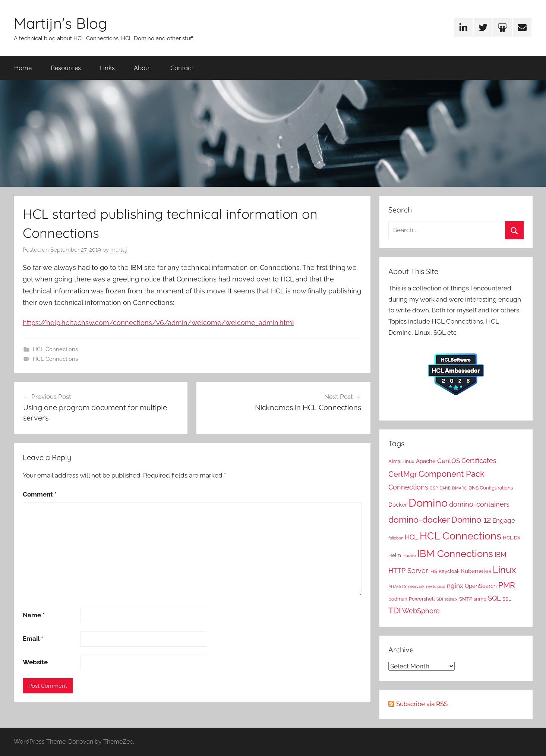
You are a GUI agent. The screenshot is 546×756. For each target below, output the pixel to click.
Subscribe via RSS (422, 704)
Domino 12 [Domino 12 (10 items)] (471, 520)
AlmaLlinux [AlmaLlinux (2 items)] (401, 461)
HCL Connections (55, 349)
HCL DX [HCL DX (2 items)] (512, 538)
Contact (182, 68)
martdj (119, 250)
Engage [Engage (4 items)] (504, 520)
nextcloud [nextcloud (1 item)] (436, 586)
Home (23, 68)
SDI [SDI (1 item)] (440, 599)
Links (107, 68)
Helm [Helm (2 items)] (395, 555)
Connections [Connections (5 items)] (408, 487)
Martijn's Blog (61, 23)
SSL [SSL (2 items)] (507, 599)
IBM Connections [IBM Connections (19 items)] (455, 553)
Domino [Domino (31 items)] (428, 503)
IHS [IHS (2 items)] (433, 571)
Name (34, 615)
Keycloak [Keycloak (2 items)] (449, 571)
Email (33, 639)
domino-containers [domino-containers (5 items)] (479, 504)
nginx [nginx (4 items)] (455, 586)
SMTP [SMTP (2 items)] (466, 599)
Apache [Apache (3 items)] (426, 461)
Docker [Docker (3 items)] (398, 505)
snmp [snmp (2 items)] (480, 599)
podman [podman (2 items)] (398, 599)
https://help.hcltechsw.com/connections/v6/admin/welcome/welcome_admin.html (158, 323)
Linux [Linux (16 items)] (504, 570)
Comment (40, 494)
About (143, 68)
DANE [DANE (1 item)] (445, 488)
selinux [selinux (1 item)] (451, 599)
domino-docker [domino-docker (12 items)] (419, 519)
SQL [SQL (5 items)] (494, 598)
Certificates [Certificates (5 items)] (479, 461)
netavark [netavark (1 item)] (416, 586)
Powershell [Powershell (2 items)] (422, 599)
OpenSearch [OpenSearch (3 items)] (481, 586)
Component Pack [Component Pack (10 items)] (452, 474)
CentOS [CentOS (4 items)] (449, 461)
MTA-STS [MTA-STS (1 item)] (397, 586)
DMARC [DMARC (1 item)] (460, 488)
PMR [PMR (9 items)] (507, 585)
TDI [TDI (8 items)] (394, 611)
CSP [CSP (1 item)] (434, 488)
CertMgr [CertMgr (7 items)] (403, 474)
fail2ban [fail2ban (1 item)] (396, 538)
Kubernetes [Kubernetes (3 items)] (476, 571)
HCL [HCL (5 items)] (411, 537)
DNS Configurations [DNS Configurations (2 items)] (491, 488)
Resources (66, 68)
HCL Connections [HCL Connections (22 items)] (460, 536)
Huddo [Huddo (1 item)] (409, 555)
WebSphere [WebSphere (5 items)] (421, 611)
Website (35, 662)
